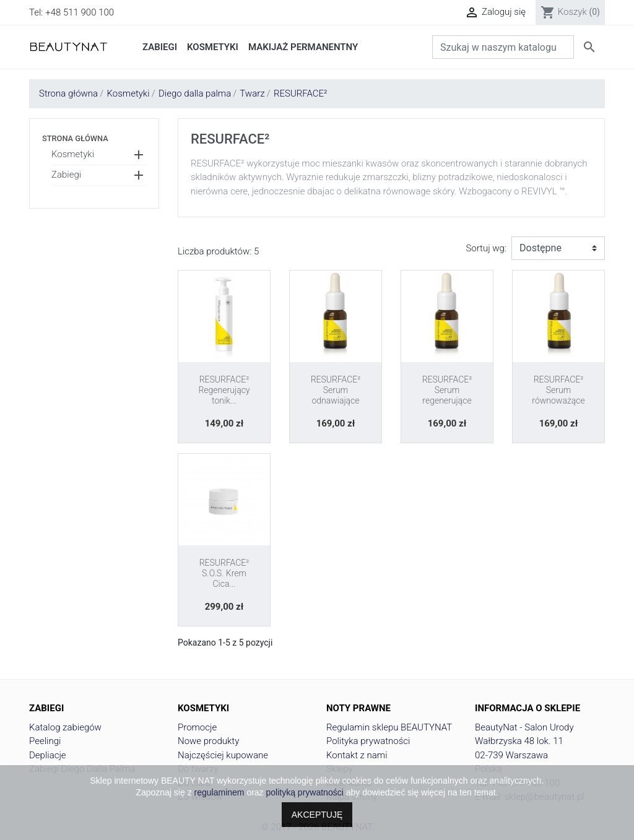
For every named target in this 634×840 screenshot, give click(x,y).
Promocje (197, 727)
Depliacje (48, 755)
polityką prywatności (305, 792)
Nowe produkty (208, 741)
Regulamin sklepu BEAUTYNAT (389, 727)
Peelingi (45, 741)
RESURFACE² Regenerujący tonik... (224, 390)
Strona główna (75, 138)
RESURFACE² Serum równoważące (558, 390)
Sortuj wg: (486, 248)
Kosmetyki (73, 154)
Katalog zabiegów (65, 727)
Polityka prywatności (368, 741)
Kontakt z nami (357, 755)
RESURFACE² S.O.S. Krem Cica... (224, 573)
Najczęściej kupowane (223, 755)
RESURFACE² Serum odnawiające (336, 390)
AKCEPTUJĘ (317, 815)
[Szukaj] (503, 47)
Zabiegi (66, 175)
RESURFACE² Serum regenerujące (447, 390)
